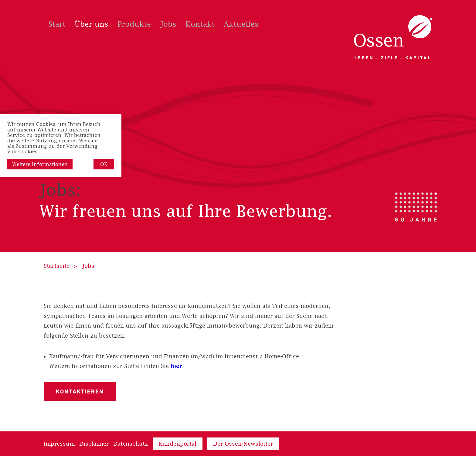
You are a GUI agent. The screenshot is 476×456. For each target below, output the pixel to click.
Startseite (57, 266)
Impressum (59, 444)
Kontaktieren (80, 392)
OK (104, 164)
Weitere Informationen (40, 164)
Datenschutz (131, 444)
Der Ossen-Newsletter (243, 444)
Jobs (88, 266)
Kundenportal (178, 444)
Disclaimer (94, 444)
